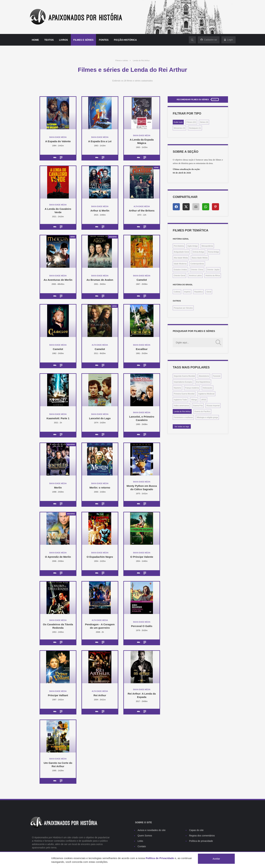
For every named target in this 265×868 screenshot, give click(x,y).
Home (35, 40)
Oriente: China (197, 270)
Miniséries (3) (179, 128)
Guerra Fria (198, 406)
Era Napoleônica (203, 382)
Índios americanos (181, 406)
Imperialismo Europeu (183, 382)
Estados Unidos (180, 270)
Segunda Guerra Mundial (184, 376)
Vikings (194, 400)
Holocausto (208, 388)
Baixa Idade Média (200, 258)
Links (140, 841)
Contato (142, 846)
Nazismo (177, 388)
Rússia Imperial (213, 406)
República (198, 292)
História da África (213, 275)
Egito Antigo (193, 246)
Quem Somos (145, 836)
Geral (209, 292)
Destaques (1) (195, 128)
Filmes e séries (83, 40)
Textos (49, 40)
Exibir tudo (178, 122)
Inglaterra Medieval (206, 394)
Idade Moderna (180, 264)
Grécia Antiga (198, 252)
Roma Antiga (213, 252)
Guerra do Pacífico (202, 411)
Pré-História (179, 246)
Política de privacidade (201, 841)
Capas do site (196, 830)
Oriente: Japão (213, 270)
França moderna (192, 388)
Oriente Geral (179, 275)
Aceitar (216, 859)
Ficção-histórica (125, 40)
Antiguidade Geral (181, 252)
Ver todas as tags (182, 426)
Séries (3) (204, 122)
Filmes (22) (191, 122)
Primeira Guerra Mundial (184, 394)
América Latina (195, 275)
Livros (64, 40)
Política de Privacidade (160, 858)
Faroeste (217, 376)
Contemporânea (197, 264)
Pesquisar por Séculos (183, 308)
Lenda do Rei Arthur (141, 60)
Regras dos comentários (202, 836)
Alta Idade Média (181, 258)
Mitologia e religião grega (207, 417)
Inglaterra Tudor (180, 400)
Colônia (177, 292)
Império (187, 292)
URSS (204, 400)
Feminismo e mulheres (183, 417)
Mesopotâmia (207, 246)
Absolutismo (204, 376)
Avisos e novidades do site (152, 830)
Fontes (104, 40)
